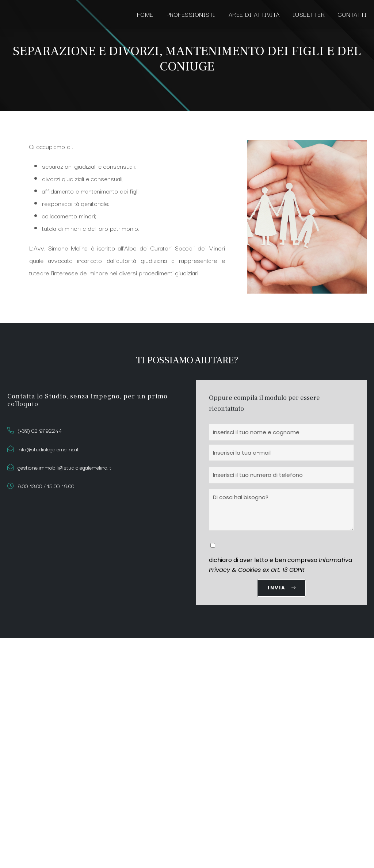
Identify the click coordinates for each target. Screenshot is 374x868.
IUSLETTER (309, 14)
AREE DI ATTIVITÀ (254, 14)
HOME (145, 14)
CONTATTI (352, 14)
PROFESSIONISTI (191, 14)
